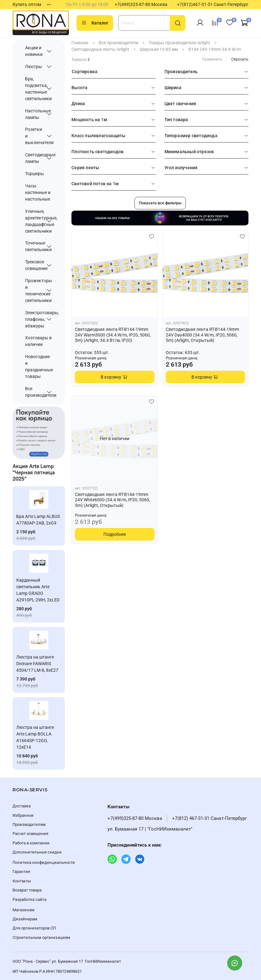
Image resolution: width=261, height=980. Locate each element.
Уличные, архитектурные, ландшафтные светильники (34, 221)
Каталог (95, 23)
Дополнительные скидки (37, 852)
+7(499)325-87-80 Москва (141, 4)
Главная (80, 43)
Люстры (34, 67)
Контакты (22, 881)
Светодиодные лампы (34, 158)
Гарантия (21, 872)
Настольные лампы (34, 114)
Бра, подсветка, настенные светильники (34, 89)
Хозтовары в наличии (38, 341)
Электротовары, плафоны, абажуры (34, 319)
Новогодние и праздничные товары (39, 366)
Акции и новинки (34, 51)
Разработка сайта (29, 899)
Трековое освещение (34, 265)
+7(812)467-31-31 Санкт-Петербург (213, 4)
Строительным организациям (41, 937)
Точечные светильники (34, 246)
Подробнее (115, 534)
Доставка (22, 806)
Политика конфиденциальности (44, 862)
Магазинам (23, 910)
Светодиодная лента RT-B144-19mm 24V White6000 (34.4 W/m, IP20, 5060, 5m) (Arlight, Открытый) (112, 500)
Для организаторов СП (34, 928)
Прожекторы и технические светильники (34, 291)
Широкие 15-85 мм (159, 49)
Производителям (29, 824)
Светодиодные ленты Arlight (100, 49)
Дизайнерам (25, 919)
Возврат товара (27, 890)
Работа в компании (31, 843)
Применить (212, 59)
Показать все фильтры (160, 203)
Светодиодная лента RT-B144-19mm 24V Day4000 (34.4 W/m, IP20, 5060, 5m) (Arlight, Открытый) (202, 335)
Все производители (118, 43)
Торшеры (34, 174)
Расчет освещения (30, 834)
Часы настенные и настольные (38, 192)
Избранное (23, 815)
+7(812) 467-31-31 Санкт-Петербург (209, 818)
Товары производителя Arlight (179, 43)
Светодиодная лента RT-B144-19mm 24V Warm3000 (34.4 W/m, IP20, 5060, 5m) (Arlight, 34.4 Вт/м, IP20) (113, 335)
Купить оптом (27, 4)
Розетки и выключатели (34, 136)
